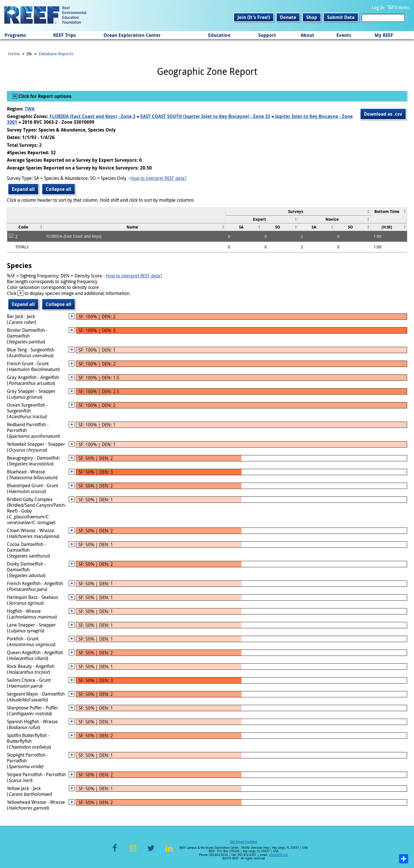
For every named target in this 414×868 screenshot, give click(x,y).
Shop (312, 17)
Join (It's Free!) (254, 17)
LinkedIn (169, 851)
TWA (30, 109)
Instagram (133, 851)
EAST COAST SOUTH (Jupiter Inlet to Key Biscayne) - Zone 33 (205, 116)
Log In (378, 7)
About (307, 35)
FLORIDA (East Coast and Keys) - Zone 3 (92, 116)
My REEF (384, 35)
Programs (15, 35)
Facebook (115, 851)
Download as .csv (383, 114)
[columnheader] (298, 211)
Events (344, 35)
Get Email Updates (244, 842)
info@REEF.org (278, 855)
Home (14, 54)
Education (219, 35)
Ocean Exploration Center (132, 35)
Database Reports (56, 54)
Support (267, 35)
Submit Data (341, 17)
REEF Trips (65, 35)
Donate (288, 17)
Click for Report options (44, 96)
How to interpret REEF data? (158, 178)
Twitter (151, 851)
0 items (402, 7)
